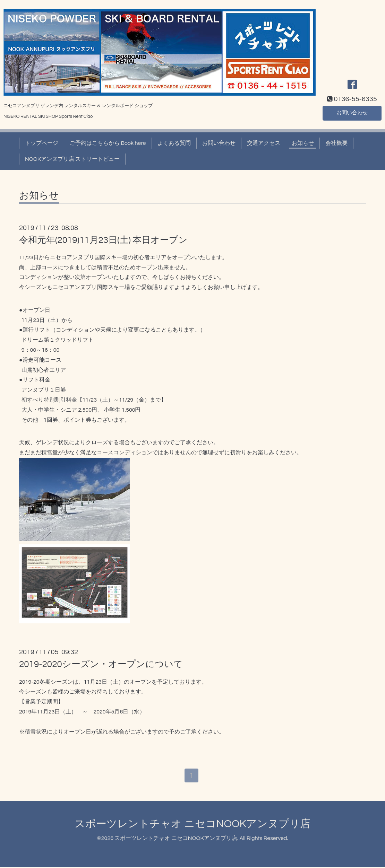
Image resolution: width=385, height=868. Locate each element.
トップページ (42, 143)
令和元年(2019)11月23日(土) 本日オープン (103, 240)
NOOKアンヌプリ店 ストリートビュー (72, 159)
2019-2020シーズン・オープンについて (101, 664)
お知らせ (303, 143)
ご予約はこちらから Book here (108, 143)
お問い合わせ (352, 113)
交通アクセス (264, 143)
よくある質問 (174, 143)
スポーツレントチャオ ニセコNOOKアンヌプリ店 (192, 824)
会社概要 (336, 143)
